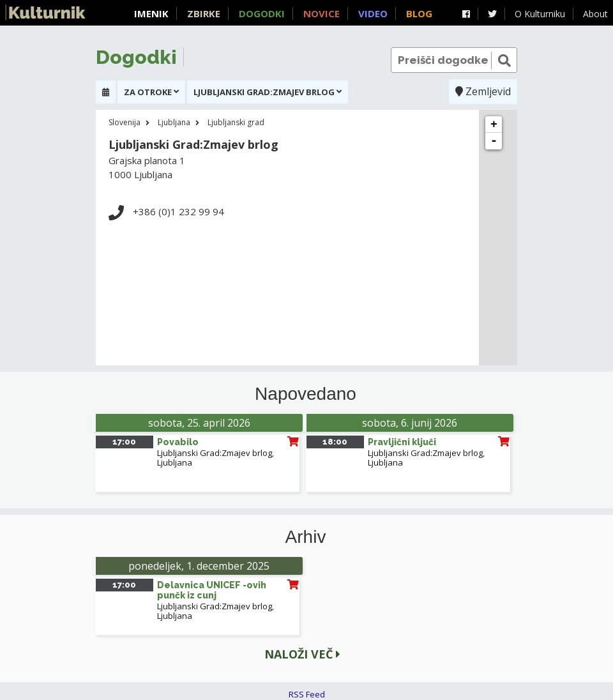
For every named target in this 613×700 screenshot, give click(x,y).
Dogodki (262, 13)
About (595, 14)
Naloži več (302, 654)
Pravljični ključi (402, 442)
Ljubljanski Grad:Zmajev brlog (215, 453)
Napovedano (306, 394)
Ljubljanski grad (236, 122)
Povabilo (178, 442)
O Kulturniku (540, 14)
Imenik (151, 13)
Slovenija (125, 122)
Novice (322, 13)
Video (373, 13)
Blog (419, 13)
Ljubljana (174, 122)
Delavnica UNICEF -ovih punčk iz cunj (212, 590)
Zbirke (204, 13)
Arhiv (306, 537)
